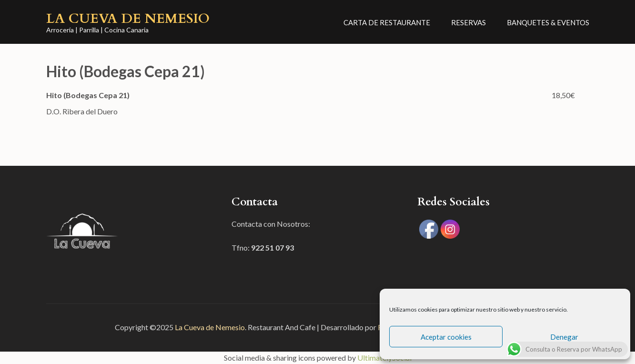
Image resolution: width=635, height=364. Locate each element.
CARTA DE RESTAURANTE (387, 22)
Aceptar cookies (446, 337)
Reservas (469, 22)
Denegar (564, 337)
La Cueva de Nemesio (128, 19)
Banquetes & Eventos (548, 22)
